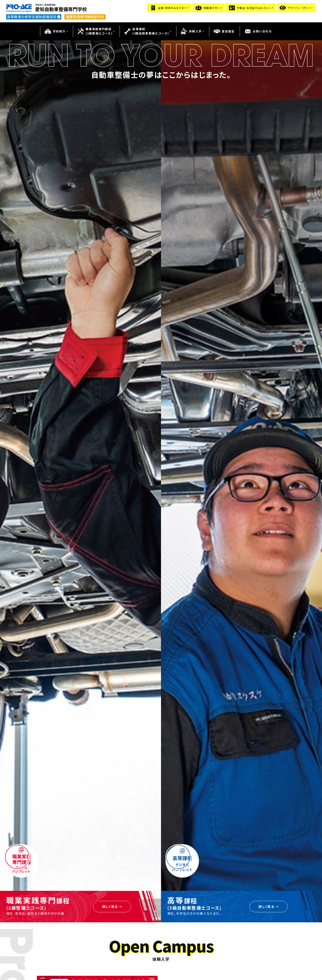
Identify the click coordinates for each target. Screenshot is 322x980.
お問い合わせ (258, 31)
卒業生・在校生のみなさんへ (250, 8)
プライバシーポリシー (296, 8)
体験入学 (191, 31)
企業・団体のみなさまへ (168, 8)
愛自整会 (224, 31)
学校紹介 (55, 31)
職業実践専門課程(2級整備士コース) (95, 31)
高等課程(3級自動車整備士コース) (146, 31)
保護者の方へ (208, 8)
